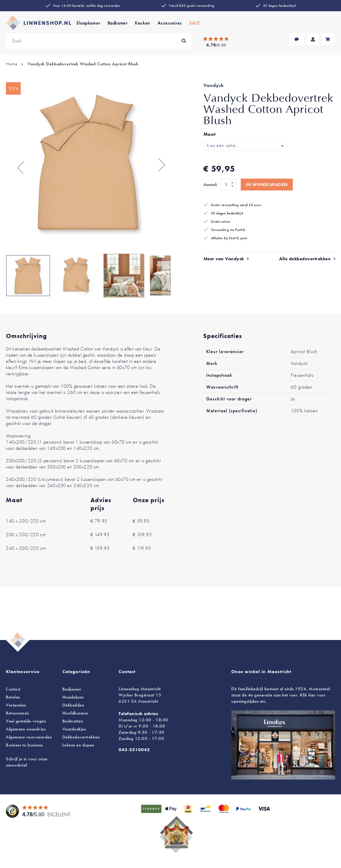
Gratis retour (221, 222)
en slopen (78, 745)
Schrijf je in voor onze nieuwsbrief (27, 762)
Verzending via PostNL (228, 230)
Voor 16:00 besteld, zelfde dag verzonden (87, 6)
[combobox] (98, 41)
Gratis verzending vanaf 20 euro (236, 205)
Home (12, 64)
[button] (18, 165)
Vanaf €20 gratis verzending (191, 6)
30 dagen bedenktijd (279, 6)
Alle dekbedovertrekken (305, 259)
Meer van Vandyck (224, 259)
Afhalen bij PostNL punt (229, 238)
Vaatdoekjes (74, 729)
